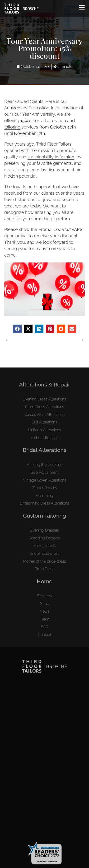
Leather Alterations (45, 438)
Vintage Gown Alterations (45, 480)
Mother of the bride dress (44, 561)
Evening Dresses (45, 530)
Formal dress (45, 546)
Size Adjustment (45, 472)
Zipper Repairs (45, 488)
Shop (45, 604)
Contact (45, 635)
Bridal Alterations (45, 450)
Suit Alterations (44, 422)
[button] (17, 329)
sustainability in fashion (51, 157)
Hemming (44, 496)
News (45, 611)
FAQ (45, 627)
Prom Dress (45, 569)
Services (44, 596)
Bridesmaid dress (45, 553)
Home (45, 581)
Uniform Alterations (45, 430)
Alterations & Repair (44, 385)
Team (45, 619)
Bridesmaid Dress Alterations (44, 503)
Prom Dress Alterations (45, 407)
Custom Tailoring (44, 516)
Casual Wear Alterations (44, 415)
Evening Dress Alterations (44, 399)
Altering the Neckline (45, 465)
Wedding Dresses (44, 538)
